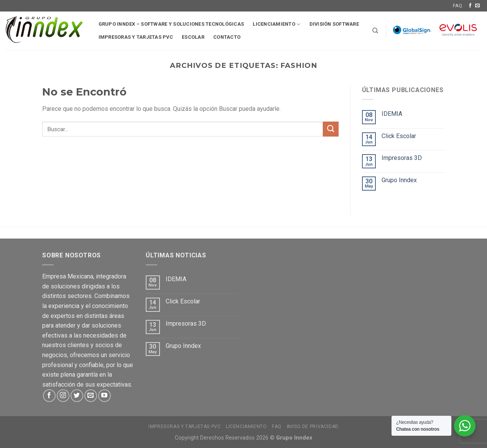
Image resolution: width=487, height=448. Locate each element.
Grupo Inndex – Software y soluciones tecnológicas (171, 24)
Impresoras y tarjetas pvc (136, 37)
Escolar (193, 37)
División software (334, 24)
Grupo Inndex (399, 180)
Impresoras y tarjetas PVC (184, 427)
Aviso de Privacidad (313, 427)
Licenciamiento (276, 24)
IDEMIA (392, 114)
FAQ (457, 6)
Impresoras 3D (402, 158)
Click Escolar (399, 136)
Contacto (227, 37)
